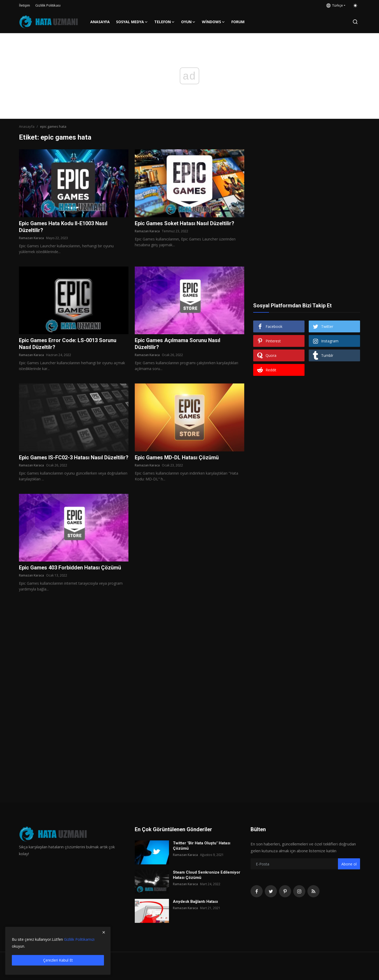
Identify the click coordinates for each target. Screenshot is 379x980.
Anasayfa (100, 22)
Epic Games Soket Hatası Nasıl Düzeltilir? (184, 223)
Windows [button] (213, 22)
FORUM (238, 22)
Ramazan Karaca (31, 238)
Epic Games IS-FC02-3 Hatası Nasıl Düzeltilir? (74, 457)
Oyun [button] (188, 22)
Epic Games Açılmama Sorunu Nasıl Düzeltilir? (178, 344)
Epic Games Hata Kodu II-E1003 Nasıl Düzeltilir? (63, 227)
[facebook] (257, 891)
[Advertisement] (307, 182)
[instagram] (299, 891)
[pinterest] (285, 891)
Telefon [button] (164, 22)
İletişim (24, 5)
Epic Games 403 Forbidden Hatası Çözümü (70, 568)
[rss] (313, 891)
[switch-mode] (355, 6)
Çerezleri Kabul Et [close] (58, 960)
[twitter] (271, 891)
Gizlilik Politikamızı (79, 939)
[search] (355, 22)
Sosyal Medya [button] (132, 22)
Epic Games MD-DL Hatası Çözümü (177, 457)
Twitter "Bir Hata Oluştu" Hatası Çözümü (202, 846)
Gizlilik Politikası (48, 5)
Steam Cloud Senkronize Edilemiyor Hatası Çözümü (207, 875)
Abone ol (349, 864)
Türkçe (335, 5)
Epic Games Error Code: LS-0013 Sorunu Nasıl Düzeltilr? (68, 344)
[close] (104, 932)
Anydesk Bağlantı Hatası (195, 902)
